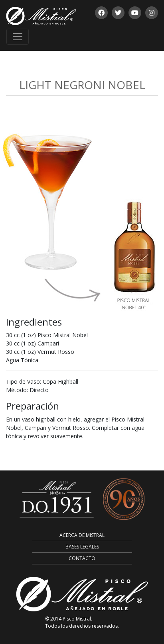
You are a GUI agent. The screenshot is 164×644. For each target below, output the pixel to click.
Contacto (82, 558)
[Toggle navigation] (18, 37)
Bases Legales (82, 547)
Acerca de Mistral (82, 535)
